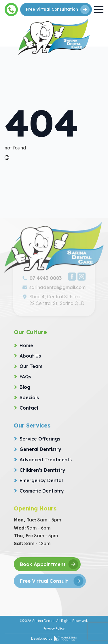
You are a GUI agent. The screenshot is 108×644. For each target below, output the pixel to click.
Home (26, 345)
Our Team (31, 366)
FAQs (25, 377)
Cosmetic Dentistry (42, 491)
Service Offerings (40, 439)
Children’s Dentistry (42, 470)
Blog (25, 387)
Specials (29, 397)
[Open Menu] (99, 10)
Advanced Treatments (46, 460)
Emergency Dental (41, 480)
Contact (29, 408)
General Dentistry (40, 449)
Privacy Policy (54, 628)
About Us (30, 356)
